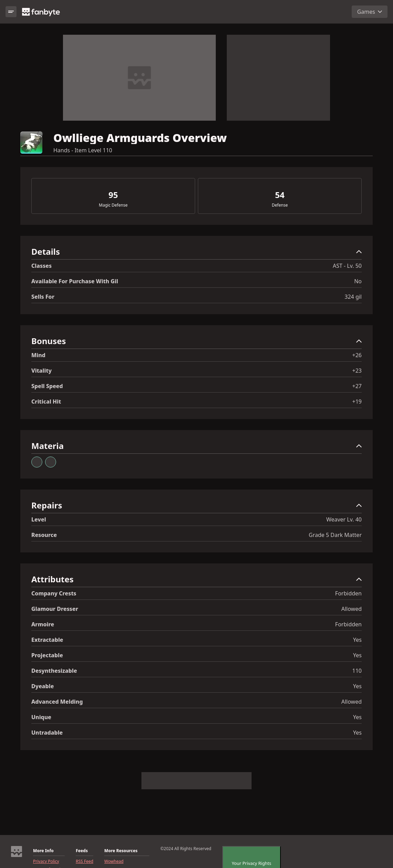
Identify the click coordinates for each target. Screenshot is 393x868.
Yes (357, 640)
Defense (280, 205)
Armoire (43, 624)
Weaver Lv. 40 (344, 519)
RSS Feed (84, 861)
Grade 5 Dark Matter (335, 535)
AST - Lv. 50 (347, 266)
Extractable (47, 640)
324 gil (353, 297)
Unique (41, 717)
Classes (41, 266)
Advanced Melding (57, 702)
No (358, 281)
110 (357, 671)
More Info (43, 851)
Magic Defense (113, 205)
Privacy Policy (46, 861)
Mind (38, 355)
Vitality (41, 371)
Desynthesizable (54, 671)
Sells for (43, 297)
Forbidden (348, 593)
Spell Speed (47, 386)
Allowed (352, 609)
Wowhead (114, 861)
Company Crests (54, 593)
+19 (357, 402)
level (39, 519)
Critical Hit (46, 402)
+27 (357, 386)
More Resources (121, 851)
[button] (196, 253)
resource (44, 535)
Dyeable (43, 686)
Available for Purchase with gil (75, 281)
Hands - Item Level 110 (83, 150)
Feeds (82, 851)
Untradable (47, 733)
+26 (357, 355)
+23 (357, 371)
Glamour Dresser (55, 609)
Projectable (47, 655)
